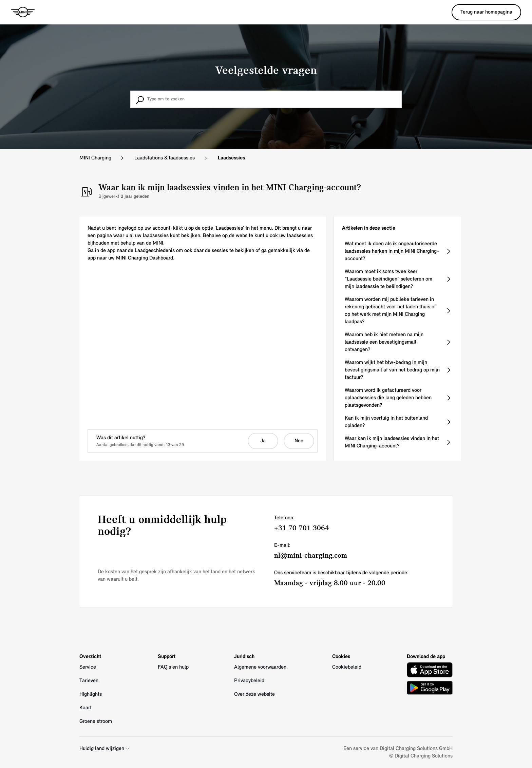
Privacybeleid (249, 681)
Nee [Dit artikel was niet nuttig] (299, 441)
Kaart (85, 708)
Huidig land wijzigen (104, 749)
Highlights (91, 694)
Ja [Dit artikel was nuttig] (263, 441)
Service (88, 667)
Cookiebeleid (347, 667)
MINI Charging (95, 158)
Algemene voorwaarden (260, 667)
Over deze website (254, 694)
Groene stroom (96, 722)
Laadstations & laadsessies (165, 158)
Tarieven (89, 681)
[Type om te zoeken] (266, 99)
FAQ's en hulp (173, 667)
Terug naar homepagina (486, 12)
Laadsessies (231, 158)
